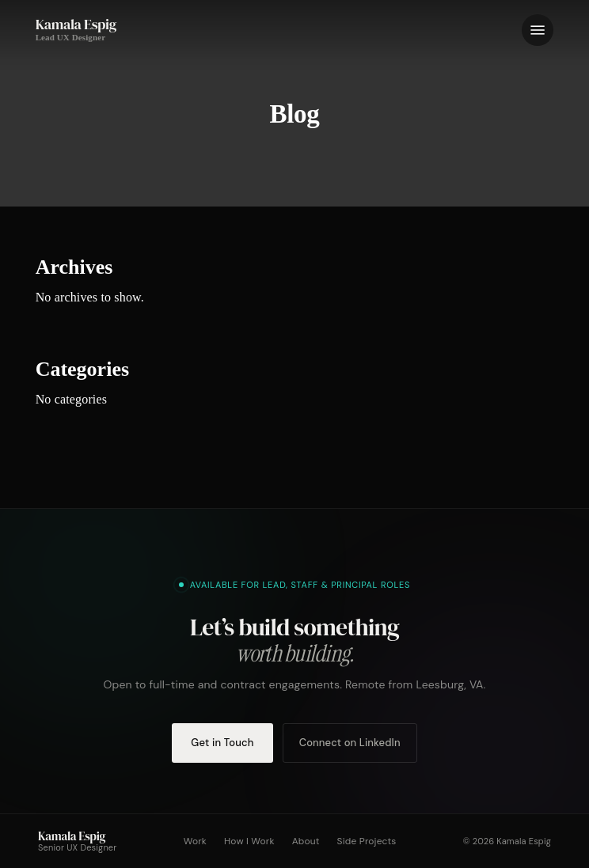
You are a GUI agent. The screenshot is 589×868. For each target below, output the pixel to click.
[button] (538, 30)
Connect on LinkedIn (350, 743)
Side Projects (367, 841)
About (306, 841)
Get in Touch (222, 743)
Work (195, 841)
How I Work (249, 841)
